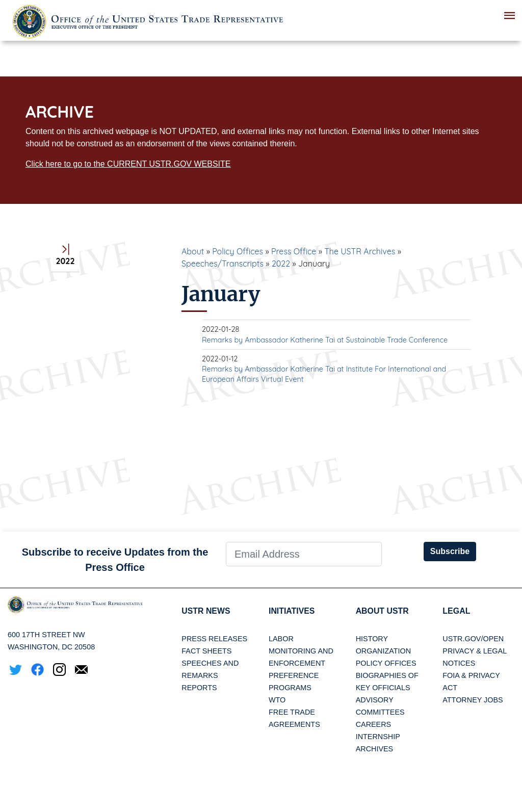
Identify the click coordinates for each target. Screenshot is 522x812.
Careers (374, 724)
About (193, 251)
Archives (375, 749)
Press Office (294, 251)
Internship (378, 737)
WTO (277, 700)
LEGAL (456, 611)
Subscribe (450, 551)
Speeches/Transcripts (223, 264)
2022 (281, 264)
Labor (281, 639)
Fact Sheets (206, 651)
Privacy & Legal (475, 651)
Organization (383, 651)
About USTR (383, 611)
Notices (459, 663)
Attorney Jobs (473, 700)
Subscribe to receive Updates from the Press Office (115, 560)
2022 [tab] (65, 256)
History (372, 639)
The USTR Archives (360, 251)
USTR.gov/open (473, 639)
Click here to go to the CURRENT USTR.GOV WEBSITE (128, 164)
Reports (199, 688)
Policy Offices (238, 251)
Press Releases (214, 639)
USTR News (206, 611)
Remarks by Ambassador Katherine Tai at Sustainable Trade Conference (325, 340)
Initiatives (292, 611)
